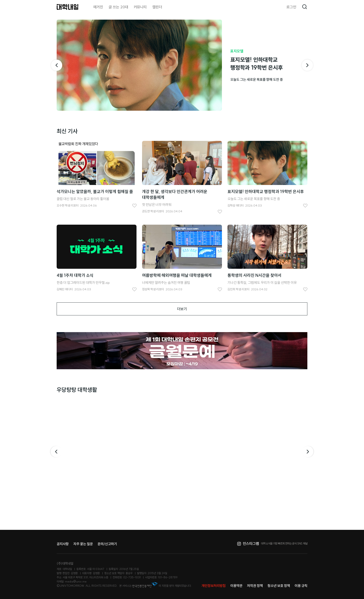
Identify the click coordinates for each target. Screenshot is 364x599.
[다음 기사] (307, 65)
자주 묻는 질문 (83, 544)
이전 (56, 452)
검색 (305, 7)
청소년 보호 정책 (279, 586)
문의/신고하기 (107, 544)
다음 (308, 452)
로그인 (291, 7)
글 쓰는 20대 (118, 7)
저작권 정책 (255, 586)
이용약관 (236, 586)
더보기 (182, 309)
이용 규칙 (301, 586)
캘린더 (157, 7)
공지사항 (63, 544)
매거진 (98, 7)
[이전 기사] (57, 65)
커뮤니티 (140, 7)
